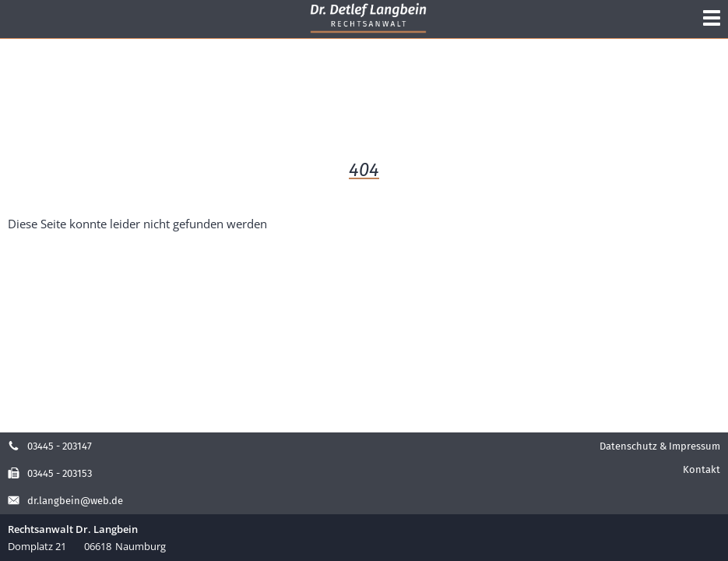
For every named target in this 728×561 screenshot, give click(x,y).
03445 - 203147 (50, 446)
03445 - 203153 (50, 473)
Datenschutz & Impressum (660, 446)
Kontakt (702, 469)
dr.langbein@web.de (65, 501)
